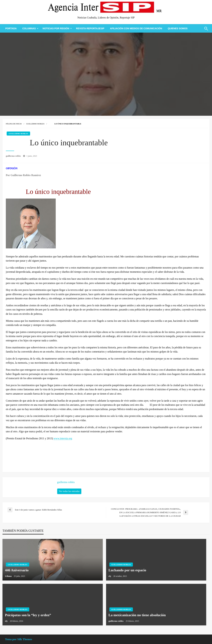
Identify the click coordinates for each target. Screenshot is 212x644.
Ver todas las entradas (69, 491)
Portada (11, 28)
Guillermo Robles (35, 124)
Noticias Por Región (56, 28)
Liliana (9, 576)
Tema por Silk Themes (19, 639)
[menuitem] (11, 28)
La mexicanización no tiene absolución (137, 615)
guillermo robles (14, 156)
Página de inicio (14, 124)
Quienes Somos (178, 28)
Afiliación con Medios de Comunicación (136, 28)
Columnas (29, 28)
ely (110, 576)
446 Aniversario (17, 570)
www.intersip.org (63, 438)
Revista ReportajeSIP (90, 28)
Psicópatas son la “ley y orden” (28, 615)
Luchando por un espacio (127, 570)
